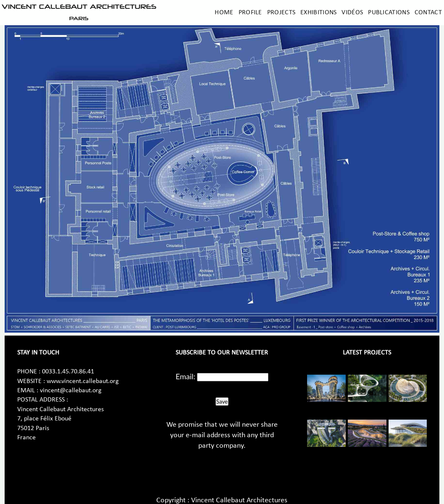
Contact (428, 13)
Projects (281, 13)
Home (224, 13)
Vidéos (352, 13)
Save (222, 402)
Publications (389, 13)
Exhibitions (318, 13)
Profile (250, 13)
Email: (185, 376)
